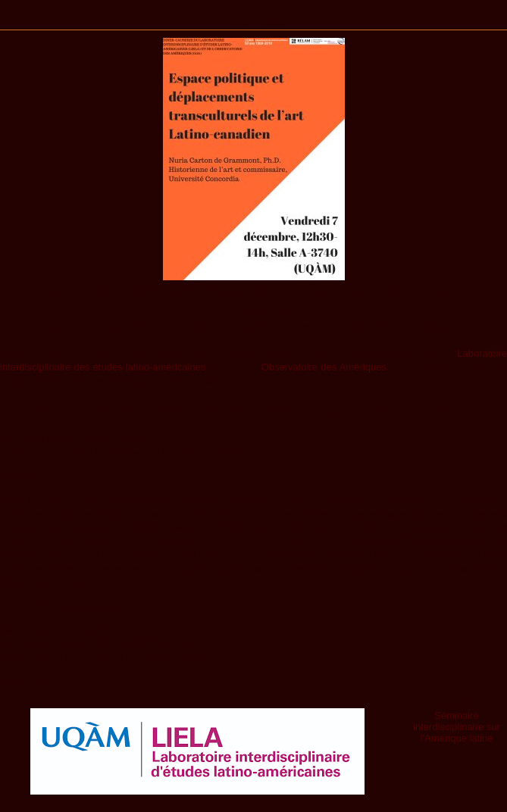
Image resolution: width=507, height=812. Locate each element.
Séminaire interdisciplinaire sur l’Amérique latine (457, 727)
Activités (253, 20)
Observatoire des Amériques (324, 367)
